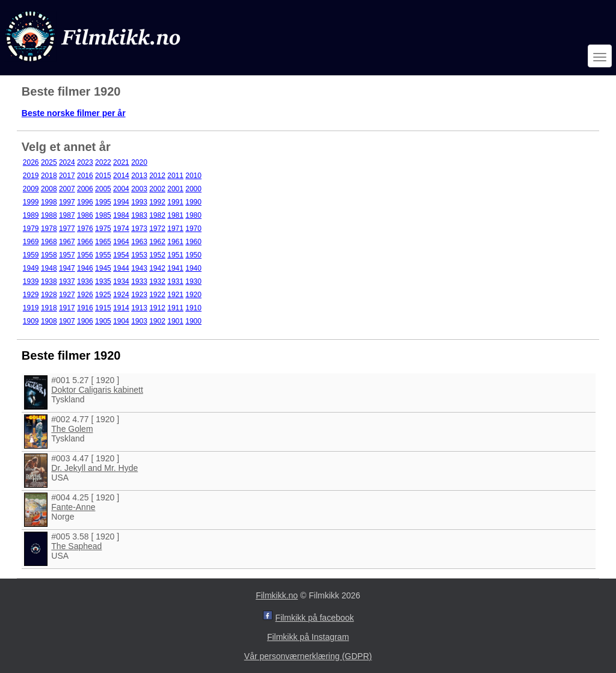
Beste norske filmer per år (74, 113)
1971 (175, 229)
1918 (49, 308)
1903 (139, 321)
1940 (193, 268)
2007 (67, 189)
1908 (49, 321)
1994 (121, 202)
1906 (85, 321)
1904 (121, 321)
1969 (31, 242)
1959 (31, 255)
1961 (175, 242)
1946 (85, 268)
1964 (121, 242)
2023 (85, 162)
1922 (157, 295)
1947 (67, 268)
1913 (139, 308)
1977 (67, 229)
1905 (103, 321)
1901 (175, 321)
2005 (103, 189)
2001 (175, 189)
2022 (103, 162)
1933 (139, 281)
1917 (67, 308)
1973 (139, 229)
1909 (31, 321)
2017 (67, 176)
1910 (193, 308)
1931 (175, 281)
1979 (31, 229)
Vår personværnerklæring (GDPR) (308, 656)
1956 (85, 255)
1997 (67, 202)
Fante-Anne (73, 507)
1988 (49, 215)
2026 (31, 162)
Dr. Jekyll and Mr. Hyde (94, 468)
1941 (175, 268)
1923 (139, 295)
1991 (175, 202)
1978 (49, 229)
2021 (121, 162)
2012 (157, 176)
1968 (49, 242)
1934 (121, 281)
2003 (139, 189)
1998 (49, 202)
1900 (193, 321)
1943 (139, 268)
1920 (193, 295)
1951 (175, 255)
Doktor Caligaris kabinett (97, 390)
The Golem (72, 429)
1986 (85, 215)
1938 (49, 281)
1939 (31, 281)
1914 (121, 308)
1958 (49, 255)
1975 (103, 229)
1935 (103, 281)
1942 (157, 268)
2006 (85, 189)
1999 (31, 202)
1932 (157, 281)
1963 (139, 242)
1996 (85, 202)
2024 (67, 162)
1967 (67, 242)
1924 (121, 295)
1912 (157, 308)
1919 (31, 308)
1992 (157, 202)
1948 (49, 268)
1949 (31, 268)
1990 (193, 202)
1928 (49, 295)
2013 (139, 176)
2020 (139, 162)
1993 (139, 202)
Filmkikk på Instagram (308, 637)
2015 (103, 176)
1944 (121, 268)
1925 (103, 295)
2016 (85, 176)
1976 (85, 229)
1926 (85, 295)
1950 (193, 255)
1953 (139, 255)
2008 (49, 189)
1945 (103, 268)
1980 (193, 215)
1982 (157, 215)
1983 (139, 215)
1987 (67, 215)
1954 (121, 255)
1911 (175, 308)
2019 (31, 176)
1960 (193, 242)
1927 (67, 295)
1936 (85, 281)
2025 (49, 162)
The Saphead (76, 546)
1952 (157, 255)
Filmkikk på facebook (315, 618)
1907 (67, 321)
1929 (31, 295)
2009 (31, 189)
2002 (157, 189)
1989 (31, 215)
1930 (193, 281)
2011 (175, 176)
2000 (193, 189)
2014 (121, 176)
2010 (193, 176)
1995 (103, 202)
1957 (67, 255)
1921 (175, 295)
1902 (157, 321)
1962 (157, 242)
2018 (49, 176)
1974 (121, 229)
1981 (175, 215)
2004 (121, 189)
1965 (103, 242)
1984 (121, 215)
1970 (193, 229)
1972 (157, 229)
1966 (85, 242)
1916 (85, 308)
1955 (103, 255)
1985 (103, 215)
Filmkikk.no (277, 595)
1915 (103, 308)
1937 (67, 281)
